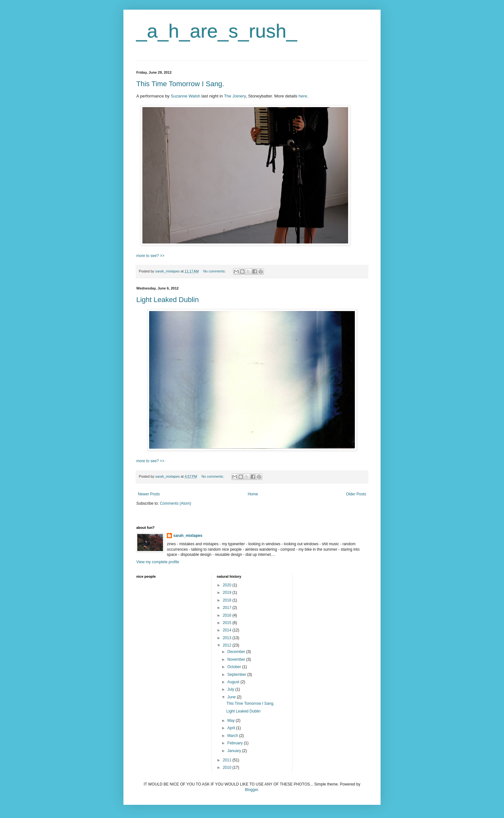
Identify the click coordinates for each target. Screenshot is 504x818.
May (231, 721)
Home (253, 494)
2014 (228, 630)
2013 (228, 638)
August (234, 682)
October (235, 667)
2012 (228, 645)
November (237, 659)
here (303, 96)
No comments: (215, 271)
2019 (228, 593)
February (235, 743)
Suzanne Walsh (185, 96)
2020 (228, 585)
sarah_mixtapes (188, 536)
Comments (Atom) (175, 503)
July (231, 689)
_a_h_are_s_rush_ (217, 31)
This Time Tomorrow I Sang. (180, 84)
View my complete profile (158, 562)
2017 (228, 608)
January (235, 751)
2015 (228, 623)
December (237, 652)
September (237, 675)
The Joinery (235, 96)
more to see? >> (150, 256)
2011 (228, 760)
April (232, 728)
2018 (228, 600)
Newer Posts (149, 494)
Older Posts (356, 494)
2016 (228, 615)
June (232, 697)
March (233, 736)
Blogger (252, 790)
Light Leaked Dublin (167, 300)
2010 (228, 767)
